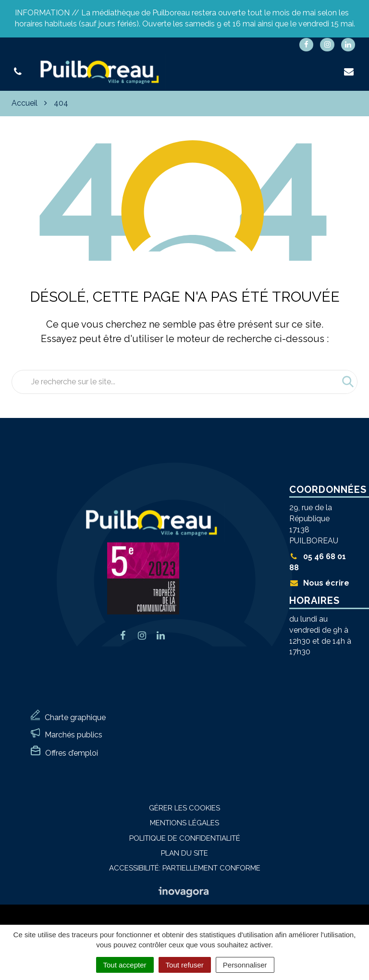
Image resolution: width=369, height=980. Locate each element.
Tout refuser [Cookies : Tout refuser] (185, 965)
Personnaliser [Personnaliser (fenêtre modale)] (245, 965)
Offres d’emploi (72, 753)
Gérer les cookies (184, 808)
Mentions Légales (184, 823)
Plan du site (184, 853)
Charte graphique (75, 717)
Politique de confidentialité (185, 838)
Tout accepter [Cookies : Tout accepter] (125, 965)
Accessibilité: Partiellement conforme (185, 868)
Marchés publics (74, 735)
